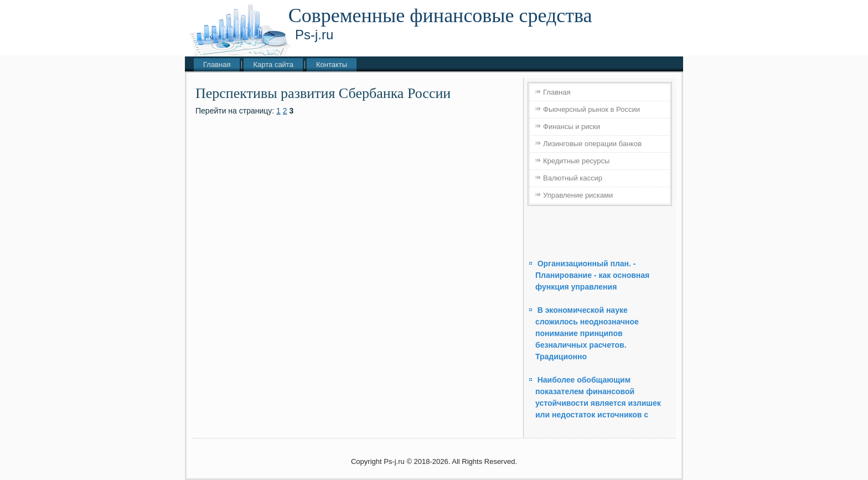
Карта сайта (273, 64)
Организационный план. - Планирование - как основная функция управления (592, 275)
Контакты (332, 64)
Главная (217, 64)
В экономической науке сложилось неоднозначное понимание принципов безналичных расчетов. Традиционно (587, 333)
